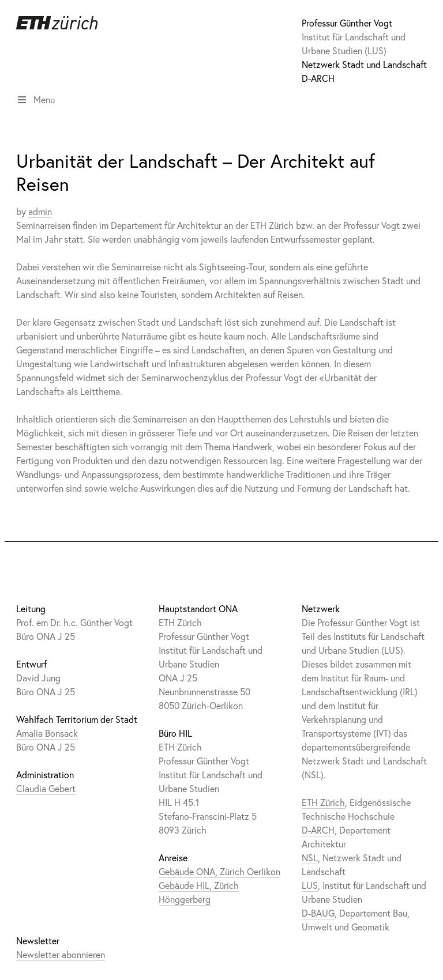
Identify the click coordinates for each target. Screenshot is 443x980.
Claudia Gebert (46, 788)
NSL (310, 857)
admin (40, 211)
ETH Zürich (323, 802)
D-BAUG (318, 913)
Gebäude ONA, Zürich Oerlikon (219, 871)
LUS (310, 885)
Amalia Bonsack (47, 733)
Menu (35, 99)
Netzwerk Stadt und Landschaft (364, 64)
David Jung (38, 678)
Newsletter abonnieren (61, 954)
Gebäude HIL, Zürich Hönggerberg (199, 892)
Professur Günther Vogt (347, 23)
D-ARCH (318, 78)
